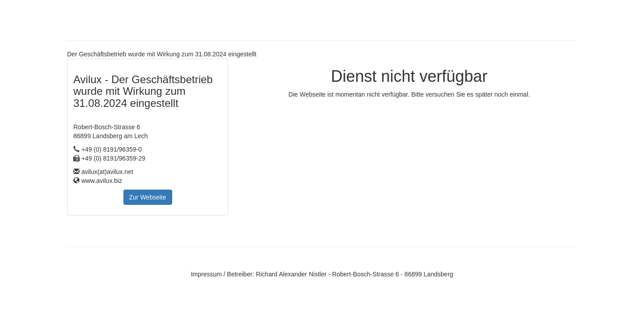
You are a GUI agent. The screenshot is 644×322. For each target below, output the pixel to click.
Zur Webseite (148, 197)
